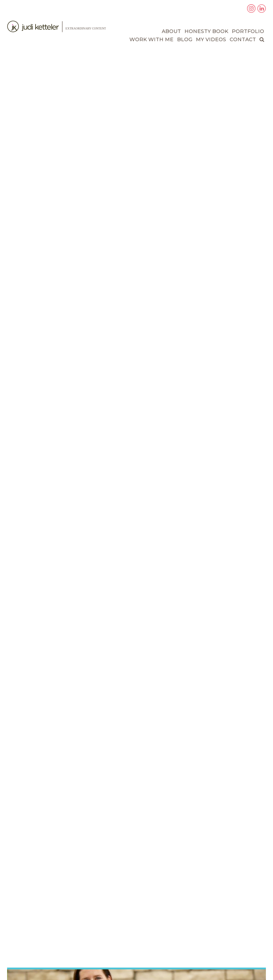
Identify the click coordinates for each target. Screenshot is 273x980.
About (171, 31)
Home (15, 903)
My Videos (211, 39)
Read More (29, 845)
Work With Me (151, 39)
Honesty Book (206, 31)
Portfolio (248, 31)
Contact (243, 39)
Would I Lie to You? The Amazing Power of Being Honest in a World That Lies (87, 283)
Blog (185, 39)
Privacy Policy (26, 950)
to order (229, 376)
